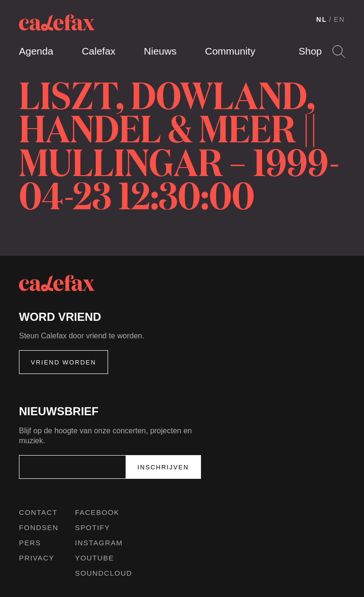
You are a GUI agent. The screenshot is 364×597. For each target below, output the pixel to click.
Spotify (92, 527)
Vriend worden (64, 362)
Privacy (37, 558)
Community (230, 51)
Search (339, 51)
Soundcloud (104, 573)
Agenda (36, 51)
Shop (310, 51)
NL (322, 19)
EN (339, 19)
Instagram (99, 543)
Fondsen (39, 527)
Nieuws (160, 51)
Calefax (98, 51)
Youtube (94, 558)
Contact (38, 512)
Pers (30, 543)
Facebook (97, 512)
